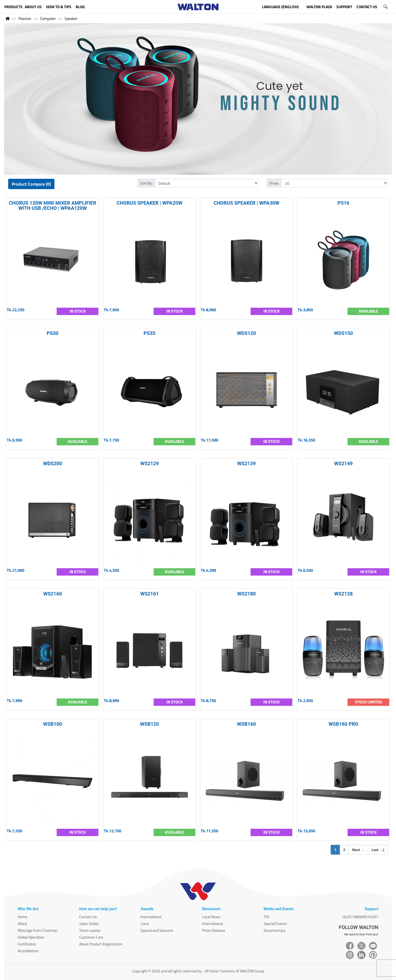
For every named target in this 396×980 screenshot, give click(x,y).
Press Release (214, 930)
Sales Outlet (89, 923)
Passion (25, 18)
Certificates (27, 944)
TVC (267, 917)
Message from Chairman (38, 930)
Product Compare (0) (31, 184)
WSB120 (149, 724)
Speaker (71, 18)
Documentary (275, 930)
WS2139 (246, 463)
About (22, 923)
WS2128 (343, 594)
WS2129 (150, 463)
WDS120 (246, 333)
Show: (274, 183)
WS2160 (53, 594)
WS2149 (343, 463)
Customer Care (91, 937)
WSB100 (52, 724)
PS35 (149, 333)
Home (22, 917)
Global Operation (31, 937)
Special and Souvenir (157, 930)
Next (358, 850)
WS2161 (150, 594)
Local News (211, 917)
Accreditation (28, 951)
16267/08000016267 (360, 917)
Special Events (275, 923)
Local (145, 923)
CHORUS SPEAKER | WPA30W (246, 203)
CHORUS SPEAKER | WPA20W (150, 203)
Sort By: (146, 183)
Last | (378, 850)
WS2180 (246, 594)
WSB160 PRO (343, 724)
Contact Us (88, 917)
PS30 (52, 333)
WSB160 (246, 724)
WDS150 (343, 333)
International (151, 917)
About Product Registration (101, 944)
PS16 (343, 203)
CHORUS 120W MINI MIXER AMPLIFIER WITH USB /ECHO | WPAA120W (53, 205)
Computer (48, 18)
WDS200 (53, 463)
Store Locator (90, 930)
